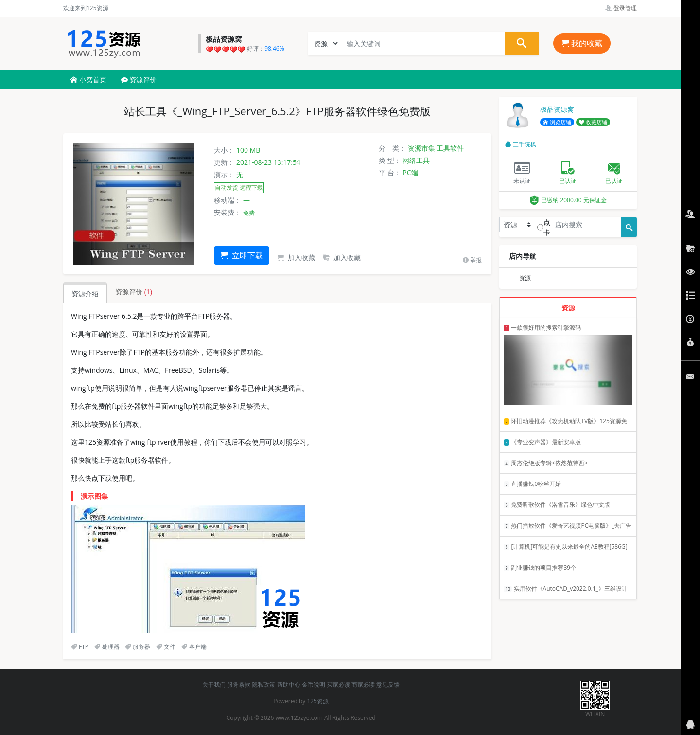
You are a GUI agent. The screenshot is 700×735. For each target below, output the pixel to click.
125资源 (318, 701)
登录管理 (621, 8)
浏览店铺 (557, 122)
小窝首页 (88, 80)
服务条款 (239, 685)
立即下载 (242, 255)
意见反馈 (388, 685)
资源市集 (421, 148)
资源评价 (139, 80)
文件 (166, 647)
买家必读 (338, 685)
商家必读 (363, 685)
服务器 (138, 647)
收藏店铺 (593, 122)
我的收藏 (582, 43)
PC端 (410, 172)
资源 (525, 278)
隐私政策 (263, 685)
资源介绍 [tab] (85, 294)
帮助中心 (289, 685)
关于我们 (214, 685)
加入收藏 (296, 258)
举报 (472, 260)
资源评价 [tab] (134, 292)
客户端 (194, 647)
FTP (80, 647)
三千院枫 (521, 144)
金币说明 (314, 685)
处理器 (107, 647)
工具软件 (450, 148)
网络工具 (416, 160)
